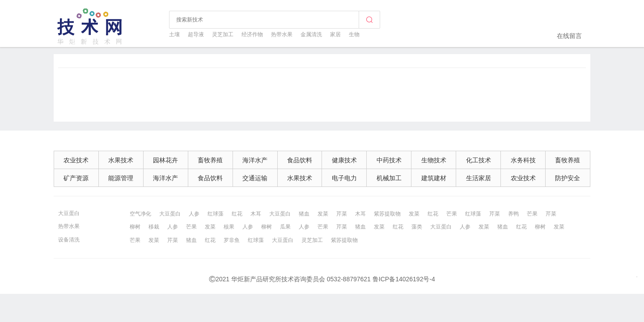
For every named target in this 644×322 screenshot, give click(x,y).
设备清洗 (69, 240)
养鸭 (513, 214)
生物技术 (434, 160)
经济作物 (252, 34)
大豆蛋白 (69, 213)
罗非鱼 (232, 240)
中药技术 (389, 160)
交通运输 (255, 178)
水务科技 (523, 160)
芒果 (452, 214)
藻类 (417, 227)
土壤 (174, 34)
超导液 (196, 34)
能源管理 (121, 178)
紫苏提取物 (387, 214)
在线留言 (569, 36)
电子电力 (344, 178)
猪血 (304, 214)
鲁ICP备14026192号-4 (404, 279)
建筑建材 (434, 178)
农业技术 (76, 160)
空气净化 (140, 214)
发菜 (323, 214)
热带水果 (282, 34)
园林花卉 (165, 160)
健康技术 (344, 160)
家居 (335, 34)
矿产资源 (76, 178)
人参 (194, 214)
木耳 (256, 214)
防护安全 (568, 178)
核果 (229, 227)
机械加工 (389, 178)
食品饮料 (300, 160)
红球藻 (216, 214)
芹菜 (342, 214)
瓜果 (285, 227)
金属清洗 (311, 34)
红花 (237, 214)
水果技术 (121, 160)
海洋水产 (255, 160)
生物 (354, 34)
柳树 (135, 227)
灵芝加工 (223, 34)
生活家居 (479, 178)
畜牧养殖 (210, 160)
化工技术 (479, 160)
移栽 (154, 227)
